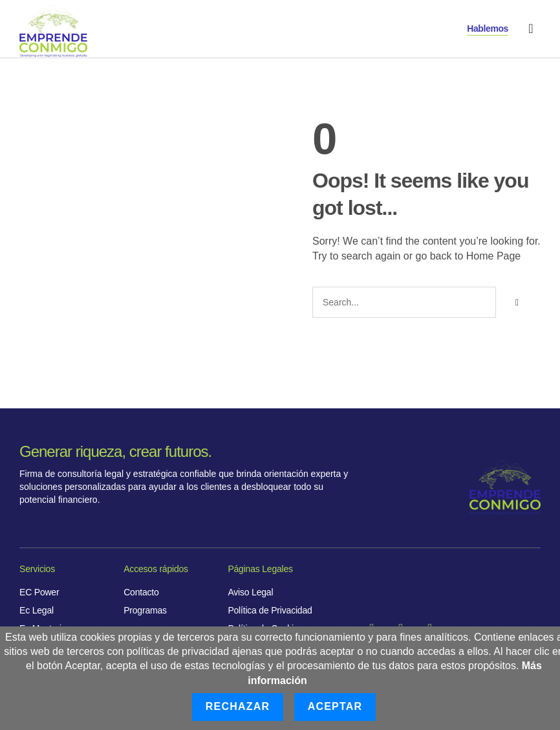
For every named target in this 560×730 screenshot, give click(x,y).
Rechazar (238, 706)
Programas (145, 610)
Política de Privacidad (270, 610)
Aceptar (335, 706)
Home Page (494, 256)
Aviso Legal (250, 592)
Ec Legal (37, 610)
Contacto (141, 592)
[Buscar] (517, 302)
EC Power (39, 592)
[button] (531, 28)
